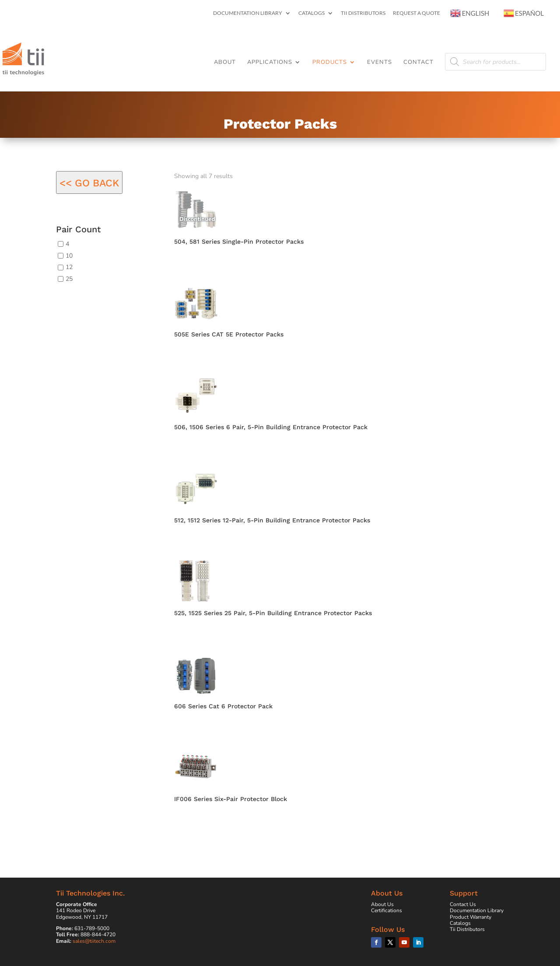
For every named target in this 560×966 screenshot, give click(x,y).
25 (69, 279)
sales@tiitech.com (94, 941)
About (225, 63)
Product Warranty (471, 917)
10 (69, 255)
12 (69, 267)
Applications (270, 63)
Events (380, 63)
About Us (382, 904)
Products (330, 63)
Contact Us (463, 904)
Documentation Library (248, 13)
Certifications (387, 910)
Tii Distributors (363, 13)
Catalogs (311, 13)
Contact (418, 63)
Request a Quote (416, 13)
